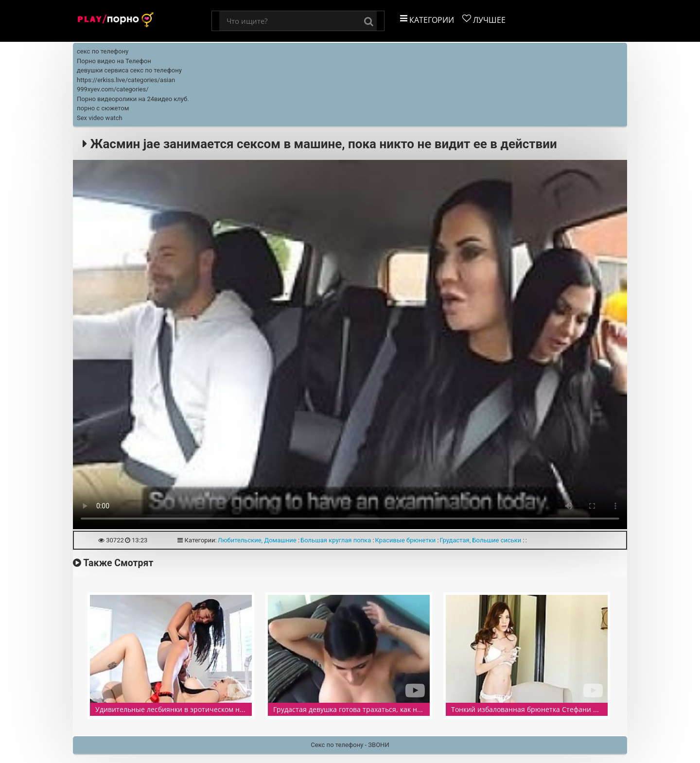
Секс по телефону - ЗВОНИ (350, 745)
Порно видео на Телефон (114, 61)
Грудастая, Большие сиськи (481, 540)
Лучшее (484, 20)
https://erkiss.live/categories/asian (126, 80)
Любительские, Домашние (257, 540)
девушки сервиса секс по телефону (129, 70)
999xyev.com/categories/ (113, 89)
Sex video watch (100, 118)
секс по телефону (103, 51)
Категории (427, 20)
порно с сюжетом (103, 108)
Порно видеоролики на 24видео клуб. (133, 99)
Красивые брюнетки (406, 540)
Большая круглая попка (336, 540)
